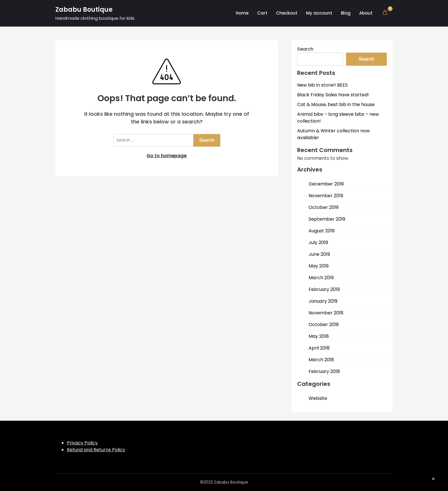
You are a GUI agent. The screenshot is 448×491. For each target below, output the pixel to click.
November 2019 (326, 196)
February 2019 (324, 289)
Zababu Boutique (84, 10)
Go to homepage (167, 156)
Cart (262, 13)
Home (242, 13)
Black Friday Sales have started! (333, 95)
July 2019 (318, 242)
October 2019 (324, 207)
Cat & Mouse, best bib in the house (336, 104)
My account (319, 13)
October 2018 (324, 325)
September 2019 (327, 219)
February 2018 (324, 371)
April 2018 (319, 348)
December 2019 (326, 184)
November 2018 (326, 313)
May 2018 (319, 336)
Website (318, 398)
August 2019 (322, 231)
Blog (346, 13)
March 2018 (321, 360)
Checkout (287, 13)
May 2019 (319, 266)
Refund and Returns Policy (96, 450)
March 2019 (321, 278)
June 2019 (319, 254)
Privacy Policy (82, 443)
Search (305, 49)
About (366, 13)
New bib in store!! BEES (322, 85)
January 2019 (323, 301)
